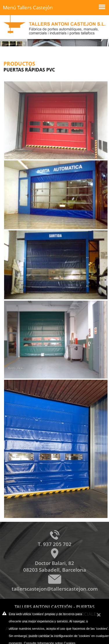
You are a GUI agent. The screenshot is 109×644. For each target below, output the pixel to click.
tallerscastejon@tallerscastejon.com (55, 589)
